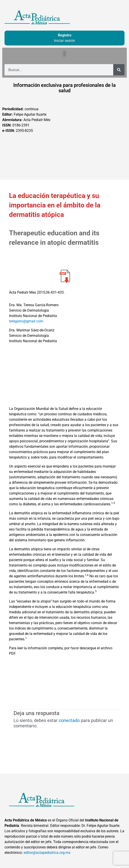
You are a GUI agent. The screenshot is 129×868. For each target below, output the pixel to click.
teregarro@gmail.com (26, 321)
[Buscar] (119, 70)
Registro (65, 35)
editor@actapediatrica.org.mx (47, 853)
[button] (64, 54)
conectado (69, 720)
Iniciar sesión (64, 41)
